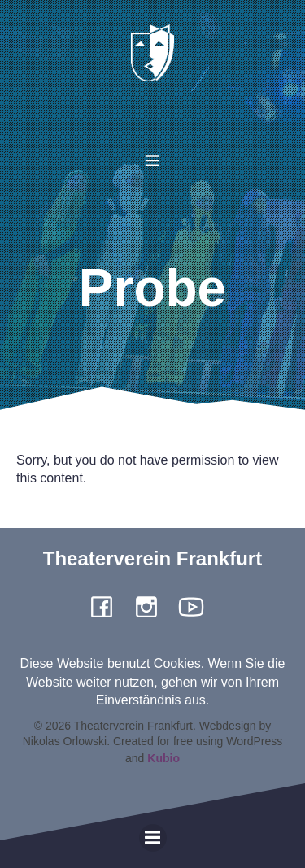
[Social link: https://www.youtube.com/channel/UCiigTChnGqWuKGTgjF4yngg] (197, 606)
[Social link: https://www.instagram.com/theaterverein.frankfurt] (152, 606)
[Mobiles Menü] (153, 160)
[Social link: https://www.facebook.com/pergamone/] (108, 606)
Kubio (163, 758)
